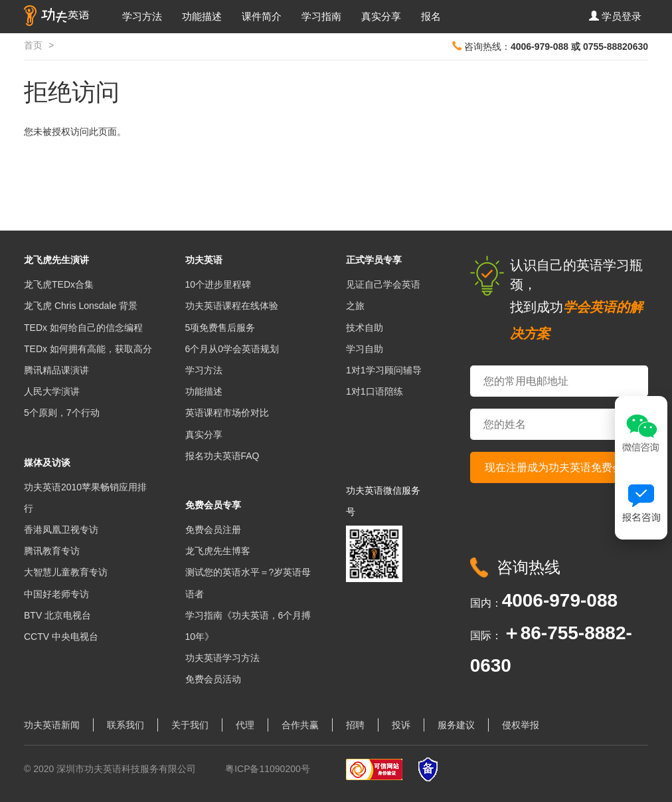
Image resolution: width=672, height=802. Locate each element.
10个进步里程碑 (218, 284)
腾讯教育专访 (52, 551)
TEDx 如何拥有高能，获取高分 (88, 349)
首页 (33, 45)
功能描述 (202, 16)
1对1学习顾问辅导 (384, 370)
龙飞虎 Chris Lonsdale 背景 (81, 306)
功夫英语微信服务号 (383, 501)
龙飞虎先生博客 (218, 551)
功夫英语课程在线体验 (232, 306)
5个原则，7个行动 (62, 413)
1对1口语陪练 (375, 391)
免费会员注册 (213, 530)
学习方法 (142, 16)
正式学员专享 (374, 260)
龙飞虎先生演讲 (56, 260)
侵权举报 (521, 725)
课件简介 (262, 16)
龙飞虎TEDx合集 (59, 284)
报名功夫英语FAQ (222, 456)
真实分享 (381, 16)
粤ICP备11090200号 (268, 769)
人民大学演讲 (52, 391)
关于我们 (190, 725)
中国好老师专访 (56, 594)
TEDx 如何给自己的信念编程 (83, 328)
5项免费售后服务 (220, 328)
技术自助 (365, 328)
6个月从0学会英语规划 (232, 349)
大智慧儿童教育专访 (66, 572)
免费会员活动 (213, 679)
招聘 (355, 725)
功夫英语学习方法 (222, 658)
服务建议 (456, 725)
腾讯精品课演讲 (56, 370)
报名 (431, 16)
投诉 (401, 725)
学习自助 (365, 349)
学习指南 (321, 16)
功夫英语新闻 (52, 725)
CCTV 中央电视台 (61, 637)
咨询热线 (529, 567)
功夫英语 (204, 260)
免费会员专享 (213, 505)
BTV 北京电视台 (57, 615)
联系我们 (126, 725)
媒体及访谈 (47, 462)
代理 (245, 725)
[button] (615, 17)
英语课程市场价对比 (227, 413)
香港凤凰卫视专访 (61, 530)
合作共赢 (300, 725)
